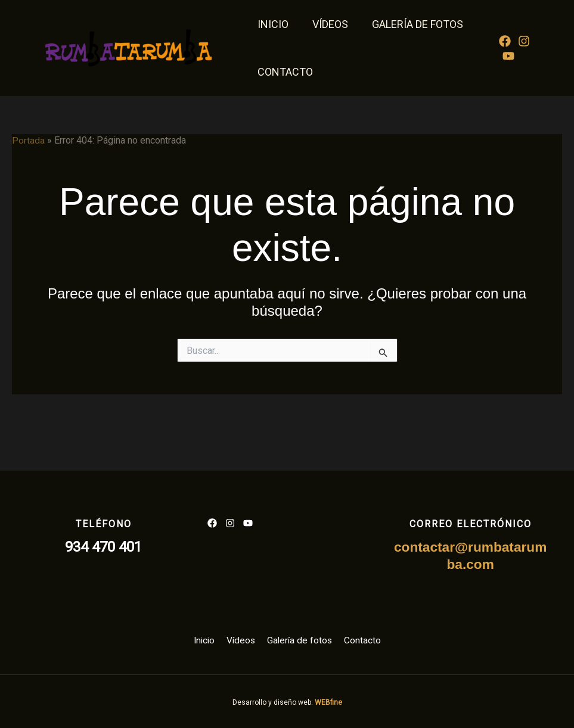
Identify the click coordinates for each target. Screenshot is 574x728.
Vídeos (327, 24)
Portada (28, 140)
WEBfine (328, 702)
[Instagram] (523, 41)
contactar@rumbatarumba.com (470, 555)
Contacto (284, 72)
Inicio (272, 24)
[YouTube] (507, 56)
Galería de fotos (412, 24)
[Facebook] (504, 41)
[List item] (212, 522)
